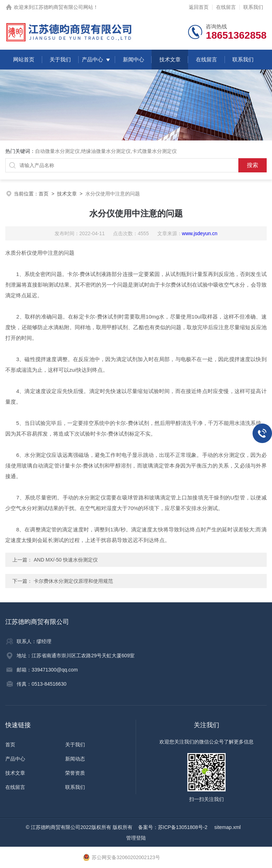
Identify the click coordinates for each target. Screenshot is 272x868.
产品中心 (92, 59)
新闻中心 (134, 59)
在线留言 (226, 7)
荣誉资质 (75, 773)
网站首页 (24, 59)
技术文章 (170, 59)
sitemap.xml (228, 827)
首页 (44, 194)
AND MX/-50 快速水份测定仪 (65, 560)
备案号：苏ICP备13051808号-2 (174, 827)
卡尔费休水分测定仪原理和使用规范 (73, 581)
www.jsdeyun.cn (200, 233)
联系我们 (253, 7)
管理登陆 (136, 838)
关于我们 (60, 59)
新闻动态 (75, 759)
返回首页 (199, 7)
